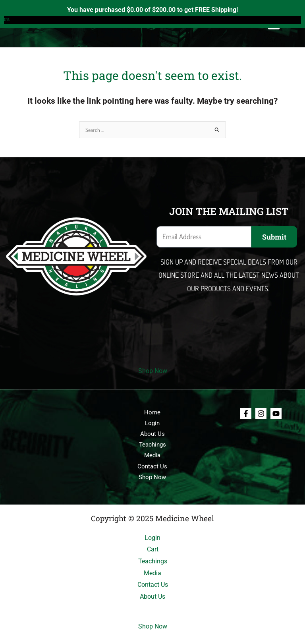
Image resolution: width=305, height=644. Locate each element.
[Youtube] (276, 414)
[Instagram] (261, 414)
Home (152, 412)
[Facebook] (246, 414)
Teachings (152, 445)
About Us (152, 434)
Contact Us (152, 466)
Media (152, 455)
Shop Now (153, 371)
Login (152, 423)
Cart (153, 549)
